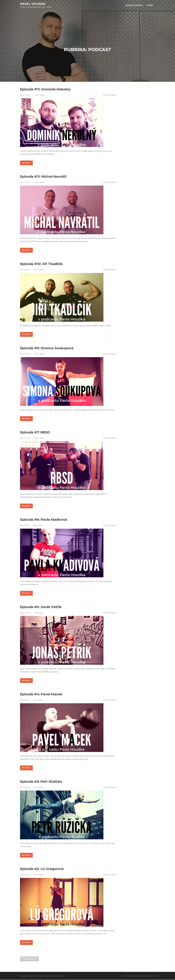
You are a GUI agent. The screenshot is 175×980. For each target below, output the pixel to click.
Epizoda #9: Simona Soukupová (47, 348)
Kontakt (150, 5)
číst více (26, 163)
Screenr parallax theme (134, 976)
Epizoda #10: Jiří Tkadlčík (41, 264)
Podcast (113, 95)
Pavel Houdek (33, 4)
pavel (42, 95)
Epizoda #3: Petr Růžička (41, 782)
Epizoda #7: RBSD (35, 433)
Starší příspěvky (29, 959)
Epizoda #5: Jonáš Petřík (41, 607)
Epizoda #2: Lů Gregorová (42, 869)
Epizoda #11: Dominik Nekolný (45, 90)
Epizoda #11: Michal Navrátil (43, 177)
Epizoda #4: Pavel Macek (41, 695)
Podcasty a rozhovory (134, 5)
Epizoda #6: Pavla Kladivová (44, 520)
